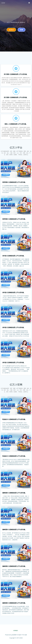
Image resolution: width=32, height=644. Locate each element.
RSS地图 (19, 635)
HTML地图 (24, 635)
